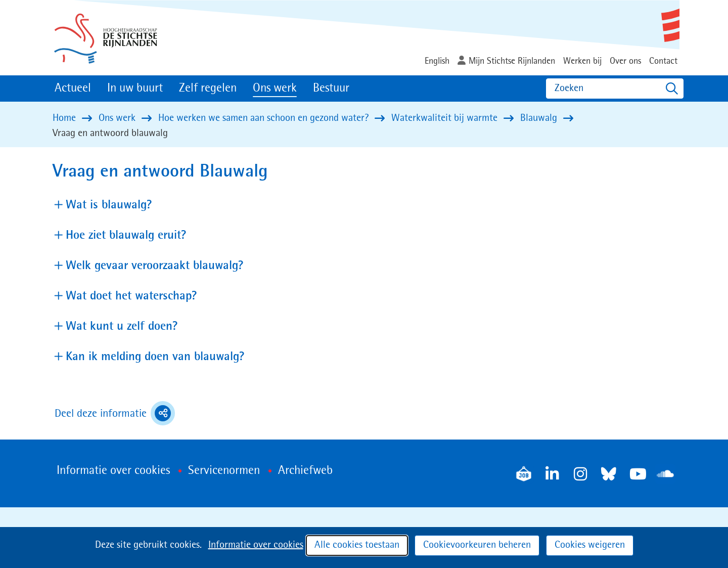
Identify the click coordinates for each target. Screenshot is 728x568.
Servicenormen (224, 471)
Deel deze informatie (115, 413)
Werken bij (582, 61)
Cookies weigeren (590, 545)
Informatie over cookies (256, 545)
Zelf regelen (208, 89)
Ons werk (275, 89)
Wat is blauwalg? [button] (109, 205)
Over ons (625, 61)
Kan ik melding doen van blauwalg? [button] (155, 356)
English (437, 61)
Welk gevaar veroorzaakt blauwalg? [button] (155, 265)
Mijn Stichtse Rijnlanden (512, 61)
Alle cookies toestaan (357, 545)
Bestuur (331, 89)
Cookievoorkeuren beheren (477, 545)
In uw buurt (135, 89)
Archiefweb (305, 471)
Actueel (73, 89)
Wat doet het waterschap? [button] (131, 296)
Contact (663, 61)
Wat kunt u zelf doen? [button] (122, 326)
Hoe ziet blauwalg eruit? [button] (126, 235)
